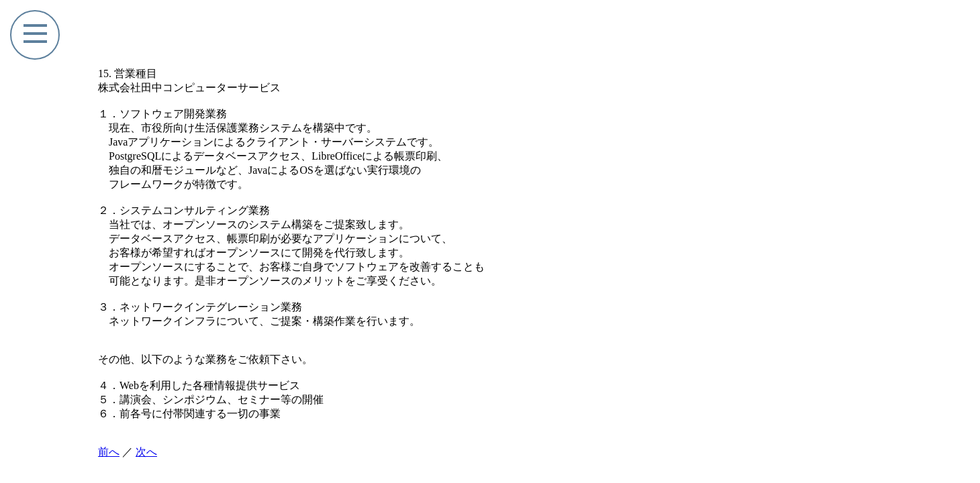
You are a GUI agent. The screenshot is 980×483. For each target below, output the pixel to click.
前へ (109, 452)
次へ (146, 452)
